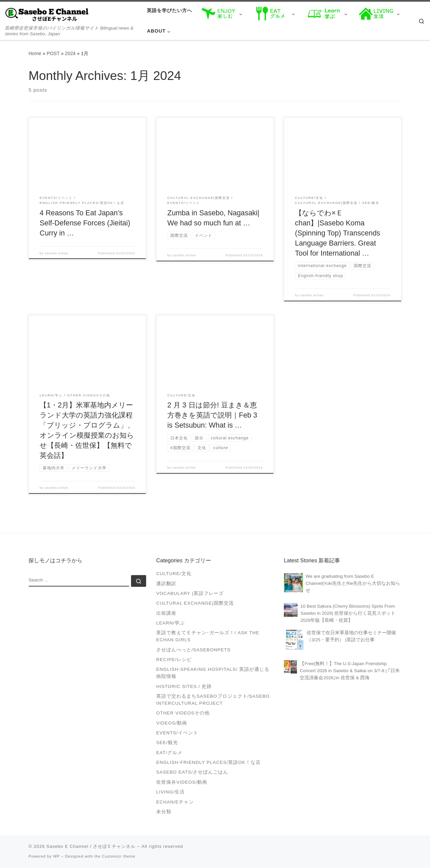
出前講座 (166, 614)
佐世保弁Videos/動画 (182, 783)
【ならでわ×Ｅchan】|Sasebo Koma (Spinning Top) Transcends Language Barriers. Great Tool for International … (338, 233)
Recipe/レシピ (174, 660)
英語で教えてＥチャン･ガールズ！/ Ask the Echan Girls (208, 637)
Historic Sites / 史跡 (184, 687)
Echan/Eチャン (175, 802)
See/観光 (167, 743)
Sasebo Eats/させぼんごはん (192, 772)
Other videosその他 (183, 713)
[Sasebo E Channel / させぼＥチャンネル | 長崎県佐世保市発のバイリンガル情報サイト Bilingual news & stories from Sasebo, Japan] (47, 14)
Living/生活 (170, 792)
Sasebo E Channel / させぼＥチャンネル (91, 847)
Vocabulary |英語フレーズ (190, 594)
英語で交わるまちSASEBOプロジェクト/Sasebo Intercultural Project (213, 700)
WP (56, 857)
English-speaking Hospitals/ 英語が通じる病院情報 (213, 673)
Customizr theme (119, 857)
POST (53, 53)
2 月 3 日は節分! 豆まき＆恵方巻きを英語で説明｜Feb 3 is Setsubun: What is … (212, 416)
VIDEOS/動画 (172, 723)
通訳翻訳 (166, 584)
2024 (70, 53)
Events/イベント (177, 733)
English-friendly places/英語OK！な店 (208, 763)
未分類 (164, 812)
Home (35, 53)
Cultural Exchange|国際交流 (195, 603)
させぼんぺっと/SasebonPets (193, 650)
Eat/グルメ (169, 753)
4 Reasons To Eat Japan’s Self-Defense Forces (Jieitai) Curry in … (85, 223)
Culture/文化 (174, 574)
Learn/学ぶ (170, 623)
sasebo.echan (57, 253)
